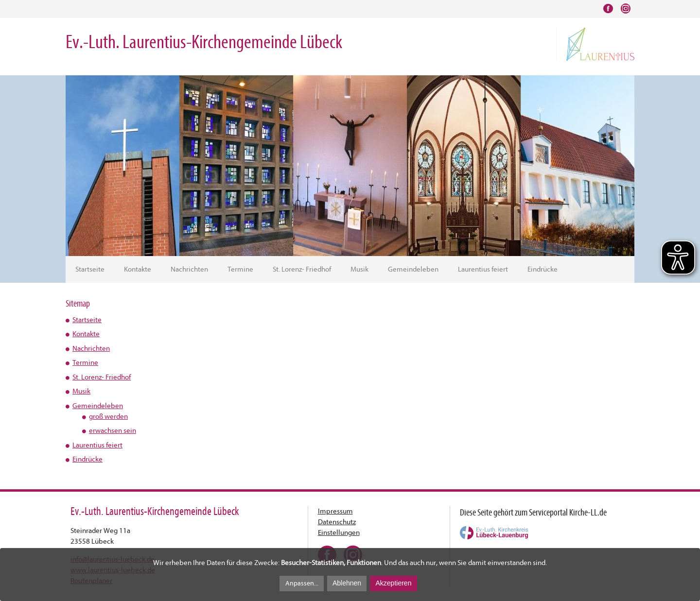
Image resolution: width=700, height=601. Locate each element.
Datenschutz (337, 522)
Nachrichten (189, 269)
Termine (240, 269)
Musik (359, 269)
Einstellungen (339, 533)
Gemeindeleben (413, 269)
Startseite (90, 269)
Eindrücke (542, 269)
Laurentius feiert (483, 269)
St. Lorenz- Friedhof (302, 269)
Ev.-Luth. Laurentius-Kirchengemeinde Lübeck (204, 42)
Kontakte (138, 269)
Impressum (335, 511)
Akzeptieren (393, 583)
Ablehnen (347, 583)
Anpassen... (302, 583)
